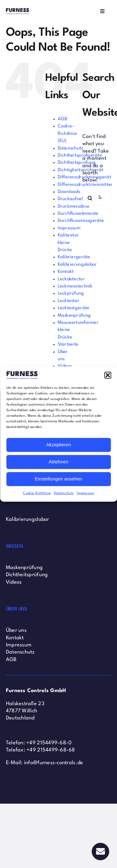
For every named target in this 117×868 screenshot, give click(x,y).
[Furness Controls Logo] (17, 11)
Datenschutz (64, 493)
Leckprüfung (71, 294)
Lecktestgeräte (74, 308)
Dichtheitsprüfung (77, 163)
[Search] (90, 198)
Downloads (69, 192)
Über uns (16, 630)
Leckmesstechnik (75, 286)
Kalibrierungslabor (77, 265)
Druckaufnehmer (75, 199)
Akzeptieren (58, 445)
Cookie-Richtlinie (37, 493)
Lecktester (69, 301)
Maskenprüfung (74, 316)
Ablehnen (58, 462)
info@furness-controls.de (54, 763)
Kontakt (66, 272)
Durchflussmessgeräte (81, 221)
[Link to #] (100, 852)
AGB (63, 119)
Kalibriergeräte (74, 257)
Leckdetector (71, 279)
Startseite (68, 344)
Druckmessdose (74, 207)
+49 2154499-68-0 (49, 743)
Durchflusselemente (78, 214)
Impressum (85, 493)
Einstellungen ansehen (59, 479)
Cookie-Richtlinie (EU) (68, 134)
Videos (14, 582)
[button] (108, 375)
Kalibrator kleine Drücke (68, 243)
